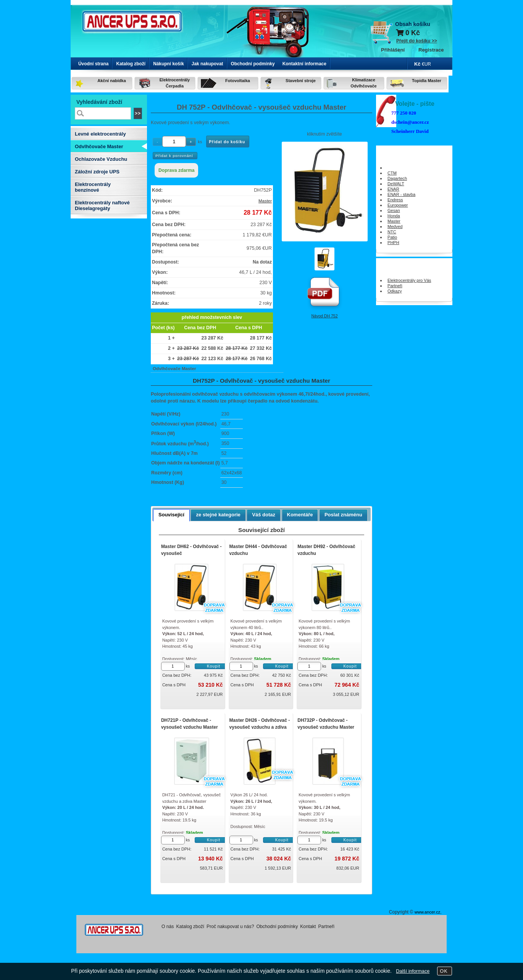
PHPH (393, 243)
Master (265, 201)
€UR (426, 64)
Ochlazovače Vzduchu (101, 159)
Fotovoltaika (238, 81)
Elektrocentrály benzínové (93, 187)
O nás (168, 927)
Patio (392, 237)
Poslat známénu (343, 515)
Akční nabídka (112, 81)
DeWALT (396, 184)
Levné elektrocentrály (100, 134)
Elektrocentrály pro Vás (409, 280)
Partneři (395, 286)
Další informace (413, 971)
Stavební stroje (301, 81)
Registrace (431, 50)
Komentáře (300, 515)
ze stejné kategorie (218, 515)
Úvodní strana (93, 64)
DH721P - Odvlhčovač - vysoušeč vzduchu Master (190, 724)
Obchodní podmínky (253, 64)
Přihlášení (393, 50)
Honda (394, 216)
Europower (398, 205)
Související (171, 515)
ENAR (393, 189)
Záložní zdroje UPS (97, 172)
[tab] (171, 515)
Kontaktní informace (304, 64)
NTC (392, 232)
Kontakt (308, 927)
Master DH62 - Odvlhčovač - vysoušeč (191, 550)
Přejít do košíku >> (417, 41)
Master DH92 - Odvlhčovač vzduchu (326, 550)
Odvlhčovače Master (99, 146)
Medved (395, 226)
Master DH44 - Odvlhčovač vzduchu (258, 550)
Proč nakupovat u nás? (230, 927)
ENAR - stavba (401, 194)
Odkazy (395, 291)
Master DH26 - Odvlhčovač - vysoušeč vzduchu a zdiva (260, 724)
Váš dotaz (264, 515)
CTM (392, 173)
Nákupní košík (169, 64)
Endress (395, 200)
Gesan (394, 210)
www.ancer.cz (428, 912)
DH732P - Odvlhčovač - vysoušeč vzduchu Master (326, 724)
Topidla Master (427, 81)
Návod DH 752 (324, 316)
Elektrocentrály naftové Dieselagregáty (102, 205)
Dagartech (397, 178)
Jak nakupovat (207, 64)
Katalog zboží (131, 64)
